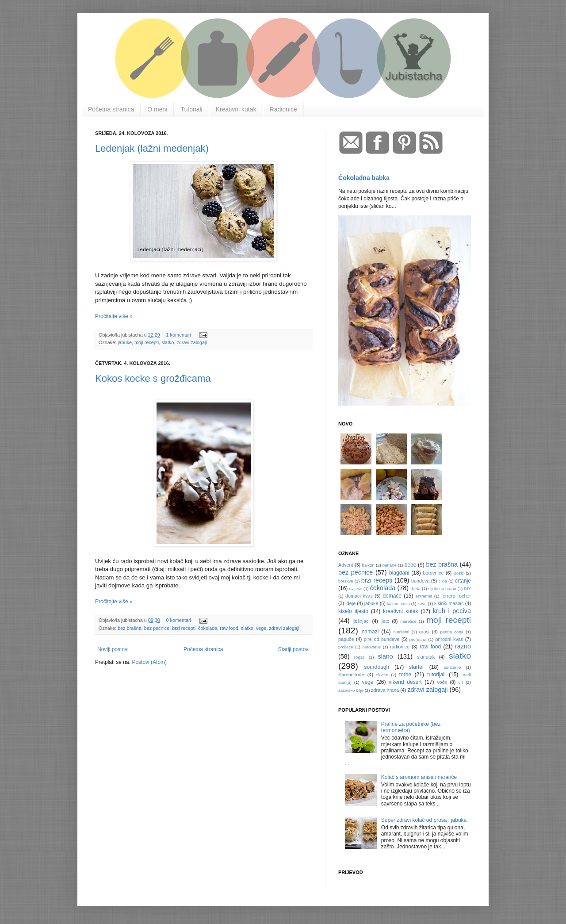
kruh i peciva (452, 611)
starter (417, 667)
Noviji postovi (113, 649)
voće (442, 682)
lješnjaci (361, 621)
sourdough (377, 667)
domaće (392, 596)
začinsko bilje (351, 690)
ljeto (385, 621)
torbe (405, 675)
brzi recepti (184, 628)
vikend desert (405, 682)
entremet (424, 596)
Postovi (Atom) (149, 662)
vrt (461, 682)
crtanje (463, 581)
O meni (157, 109)
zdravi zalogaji (191, 342)
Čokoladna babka (364, 178)
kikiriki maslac (449, 603)
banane (390, 565)
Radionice (283, 109)
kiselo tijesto (353, 611)
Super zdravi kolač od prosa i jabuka (424, 820)
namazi (370, 632)
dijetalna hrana (442, 589)
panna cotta (452, 632)
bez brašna (129, 628)
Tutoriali (191, 109)
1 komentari (178, 335)
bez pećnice (157, 628)
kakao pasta (398, 604)
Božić (459, 573)
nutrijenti (401, 632)
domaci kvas (359, 596)
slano (385, 656)
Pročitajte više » (114, 316)
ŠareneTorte (351, 675)
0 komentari (178, 620)
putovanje (372, 647)
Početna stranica (111, 109)
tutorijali (436, 675)
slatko (168, 342)
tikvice (382, 675)
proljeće (346, 647)
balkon (368, 565)
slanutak (426, 657)
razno (463, 646)
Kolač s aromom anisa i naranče (419, 777)
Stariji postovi (294, 649)
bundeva (420, 581)
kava (422, 604)
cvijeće (356, 589)
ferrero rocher (456, 596)
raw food (229, 628)
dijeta (415, 589)
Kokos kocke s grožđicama (153, 378)
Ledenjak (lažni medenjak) (152, 148)
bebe (411, 565)
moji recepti (147, 342)
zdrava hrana (385, 690)
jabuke (125, 342)
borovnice (434, 573)
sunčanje (452, 667)
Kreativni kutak (236, 109)
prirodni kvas (449, 639)
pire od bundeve (382, 639)
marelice (408, 621)
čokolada (208, 628)
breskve (346, 581)
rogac (359, 657)
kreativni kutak (400, 611)
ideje (350, 603)
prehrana (418, 639)
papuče (346, 639)
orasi (424, 632)
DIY (467, 589)
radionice (400, 647)
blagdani (399, 573)
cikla (443, 581)
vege (261, 628)
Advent (346, 565)
